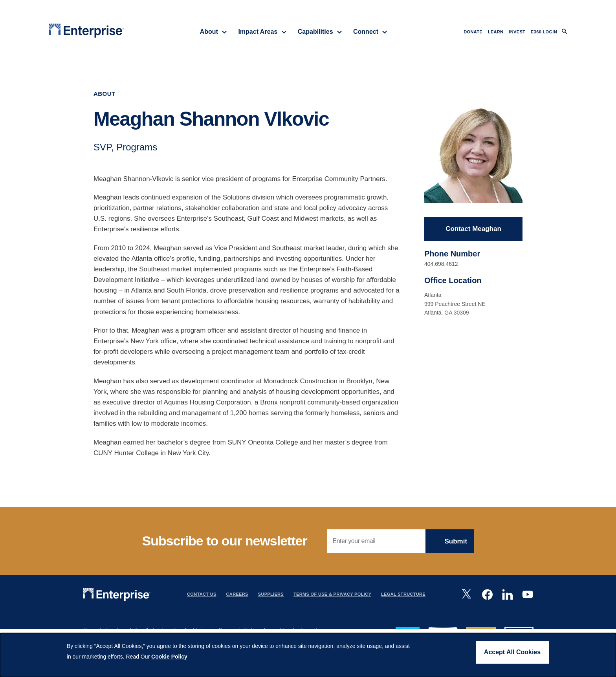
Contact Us (202, 594)
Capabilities (320, 32)
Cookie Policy (169, 657)
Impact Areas (262, 32)
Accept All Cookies (512, 652)
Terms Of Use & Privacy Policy (332, 594)
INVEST (517, 32)
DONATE (473, 32)
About (214, 32)
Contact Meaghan (473, 229)
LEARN (496, 32)
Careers (237, 594)
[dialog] (308, 655)
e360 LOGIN (544, 32)
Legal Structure (403, 594)
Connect (370, 32)
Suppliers (271, 594)
